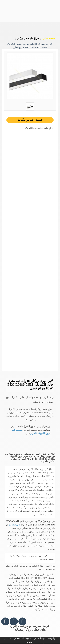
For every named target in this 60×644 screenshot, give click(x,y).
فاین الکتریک (14, 525)
